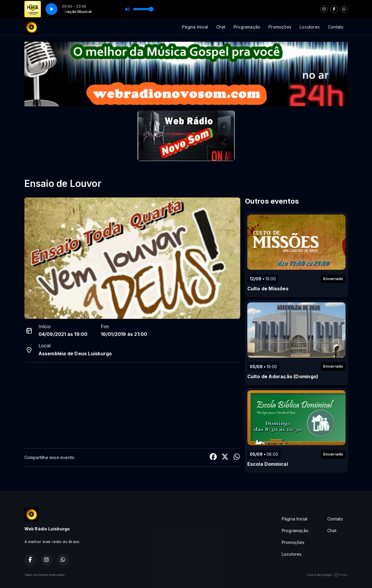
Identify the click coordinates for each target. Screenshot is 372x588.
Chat (221, 27)
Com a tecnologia (327, 575)
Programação (247, 27)
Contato (336, 27)
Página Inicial (195, 27)
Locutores (310, 27)
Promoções (280, 27)
